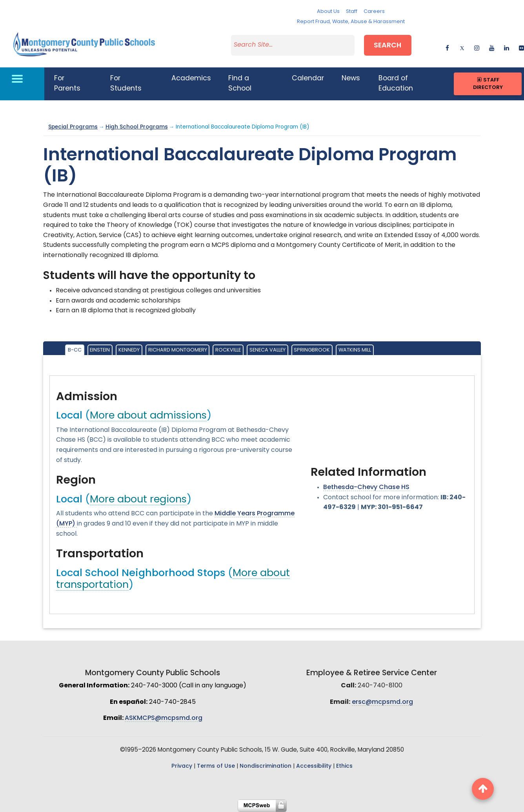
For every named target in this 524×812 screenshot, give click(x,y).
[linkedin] (507, 47)
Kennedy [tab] (129, 350)
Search (388, 46)
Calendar (308, 79)
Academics (191, 79)
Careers (374, 12)
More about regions (138, 500)
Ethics (344, 766)
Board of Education (396, 84)
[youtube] (492, 47)
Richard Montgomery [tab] (178, 350)
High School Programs (137, 127)
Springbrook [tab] (312, 350)
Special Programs (73, 127)
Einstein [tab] (100, 350)
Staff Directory (488, 84)
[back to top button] (483, 789)
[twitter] (462, 47)
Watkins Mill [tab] (355, 350)
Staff (352, 12)
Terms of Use (216, 766)
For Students (126, 84)
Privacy (182, 766)
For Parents (67, 84)
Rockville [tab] (228, 350)
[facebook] (447, 47)
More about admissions (148, 416)
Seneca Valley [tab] (267, 350)
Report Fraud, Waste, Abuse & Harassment (351, 22)
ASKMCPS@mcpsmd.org (164, 718)
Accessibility (314, 766)
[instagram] (477, 47)
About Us (328, 12)
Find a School (240, 84)
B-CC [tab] (75, 350)
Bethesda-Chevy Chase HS (366, 488)
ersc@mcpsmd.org (382, 702)
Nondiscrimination (266, 766)
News (351, 79)
